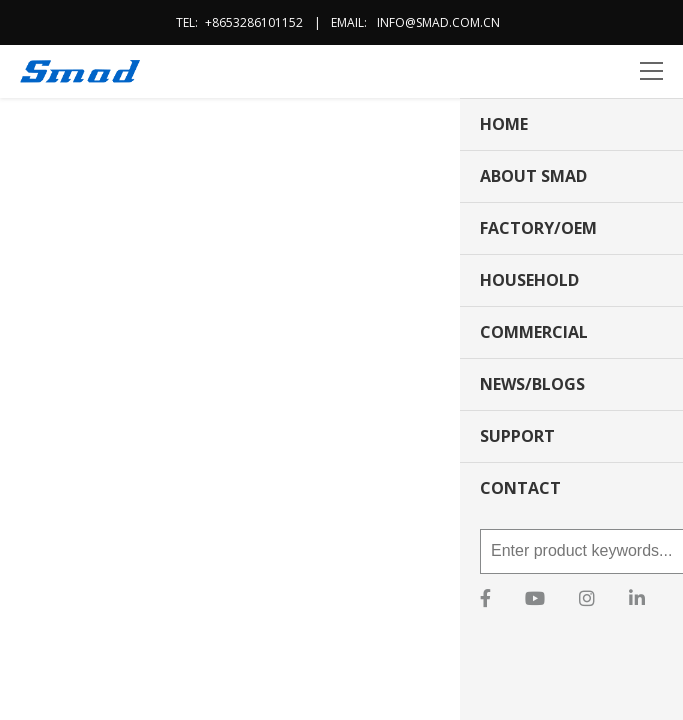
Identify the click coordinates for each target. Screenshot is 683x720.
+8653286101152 (254, 22)
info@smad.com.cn (438, 22)
